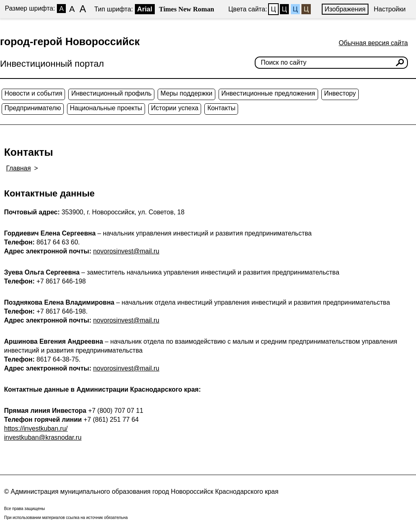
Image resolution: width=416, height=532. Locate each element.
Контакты (221, 108)
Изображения (345, 9)
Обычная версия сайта (373, 43)
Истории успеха (175, 108)
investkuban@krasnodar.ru (43, 437)
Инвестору (340, 93)
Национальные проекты (106, 108)
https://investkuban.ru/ (36, 428)
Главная (18, 168)
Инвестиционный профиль (111, 93)
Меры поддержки (186, 93)
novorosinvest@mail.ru (126, 251)
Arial (145, 9)
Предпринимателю (33, 108)
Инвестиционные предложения (268, 93)
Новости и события (33, 93)
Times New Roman (186, 9)
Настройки (390, 9)
